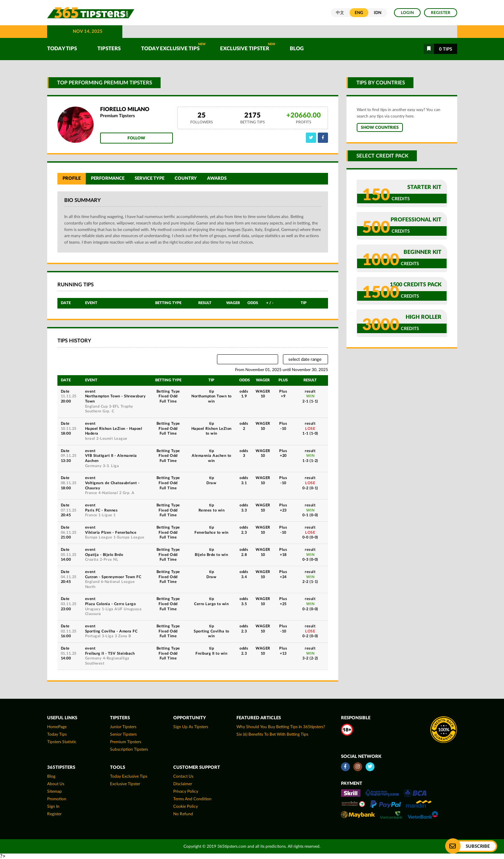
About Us (56, 784)
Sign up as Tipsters (191, 727)
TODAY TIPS (62, 49)
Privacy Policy (186, 791)
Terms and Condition (192, 799)
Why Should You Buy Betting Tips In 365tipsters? (281, 727)
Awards (217, 178)
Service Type (149, 178)
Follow (136, 138)
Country (186, 178)
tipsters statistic (62, 742)
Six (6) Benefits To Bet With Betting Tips (272, 734)
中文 (340, 13)
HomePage (57, 727)
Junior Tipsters (123, 727)
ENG (359, 13)
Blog (297, 49)
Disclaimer (183, 784)
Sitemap (55, 791)
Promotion (57, 799)
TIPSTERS (109, 49)
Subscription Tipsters (129, 749)
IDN (378, 13)
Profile (72, 178)
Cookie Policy (186, 806)
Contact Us (183, 776)
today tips (57, 734)
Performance (108, 178)
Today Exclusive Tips (173, 47)
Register (441, 13)
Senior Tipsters (123, 734)
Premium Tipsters (126, 742)
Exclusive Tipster (248, 47)
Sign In (53, 806)
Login (407, 13)
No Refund (183, 814)
